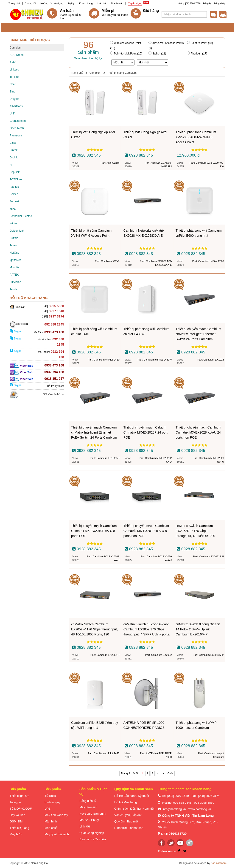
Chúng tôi (30, 3)
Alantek (14, 187)
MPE (13, 209)
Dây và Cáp (17, 815)
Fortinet (14, 201)
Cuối (170, 773)
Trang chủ (14, 3)
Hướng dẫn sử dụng (52, 3)
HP (12, 165)
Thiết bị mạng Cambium (122, 73)
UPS (48, 809)
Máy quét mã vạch (57, 834)
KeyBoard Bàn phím (93, 814)
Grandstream (18, 121)
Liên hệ (102, 3)
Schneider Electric (21, 216)
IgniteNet (15, 260)
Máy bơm (16, 834)
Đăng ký (207, 4)
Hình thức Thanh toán (129, 828)
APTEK (14, 275)
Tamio (13, 245)
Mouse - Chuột (89, 820)
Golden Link (17, 231)
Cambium (15, 48)
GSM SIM (16, 821)
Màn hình (51, 821)
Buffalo (14, 238)
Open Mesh (17, 128)
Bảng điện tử (88, 801)
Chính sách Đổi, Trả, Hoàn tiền (135, 809)
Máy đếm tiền (88, 807)
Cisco (13, 143)
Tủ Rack (50, 796)
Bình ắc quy (52, 802)
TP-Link (14, 77)
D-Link (14, 157)
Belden (14, 194)
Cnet (13, 84)
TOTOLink (16, 179)
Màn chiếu (51, 828)
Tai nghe (15, 802)
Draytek (14, 99)
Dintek (14, 150)
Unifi (12, 114)
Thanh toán (117, 3)
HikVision (15, 282)
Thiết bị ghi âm (19, 796)
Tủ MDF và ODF (21, 809)
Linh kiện (85, 826)
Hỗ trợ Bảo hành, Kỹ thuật (132, 796)
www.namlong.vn (200, 809)
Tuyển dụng (135, 3)
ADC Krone (17, 55)
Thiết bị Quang (19, 828)
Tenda (13, 289)
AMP (13, 62)
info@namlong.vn (174, 809)
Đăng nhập (220, 4)
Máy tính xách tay (56, 815)
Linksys (14, 70)
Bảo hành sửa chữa (93, 839)
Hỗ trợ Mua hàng (126, 802)
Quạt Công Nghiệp (92, 833)
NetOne (14, 253)
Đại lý (71, 3)
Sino (12, 92)
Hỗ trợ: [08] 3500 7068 (189, 4)
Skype (16, 331)
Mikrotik (14, 267)
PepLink (15, 172)
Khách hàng (86, 3)
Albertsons (16, 106)
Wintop (14, 223)
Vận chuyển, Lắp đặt (128, 815)
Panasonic (16, 136)
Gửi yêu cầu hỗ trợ (53, 394)
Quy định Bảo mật (126, 821)
